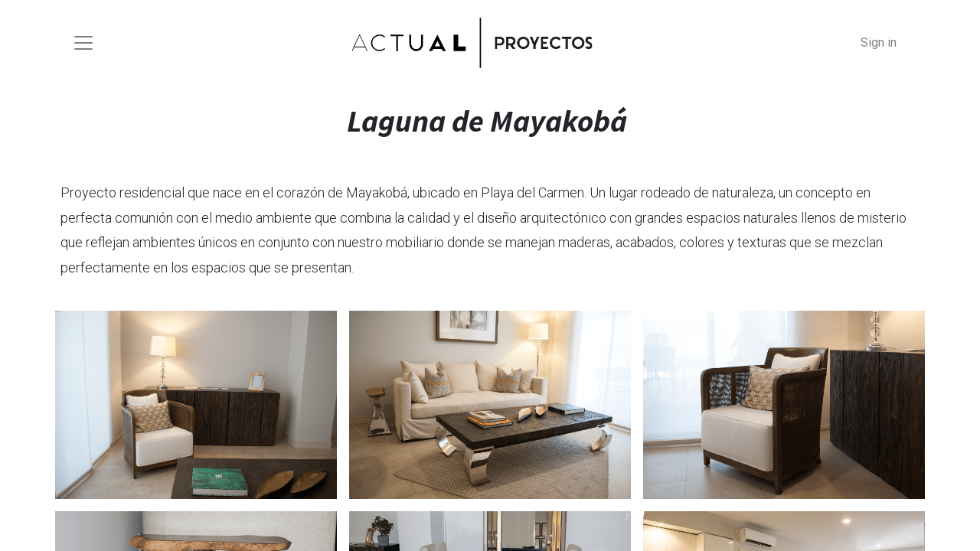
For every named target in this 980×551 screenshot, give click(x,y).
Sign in (879, 42)
